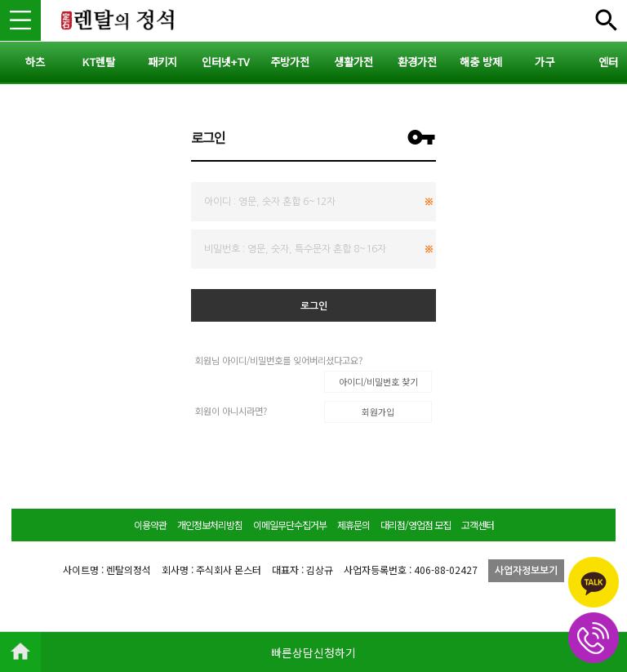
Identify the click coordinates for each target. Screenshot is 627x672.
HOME (20, 652)
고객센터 (478, 525)
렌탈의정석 (118, 20)
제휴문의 (354, 525)
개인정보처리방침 (210, 525)
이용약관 (150, 525)
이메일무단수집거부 (290, 525)
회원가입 (378, 412)
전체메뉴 (607, 20)
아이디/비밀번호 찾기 (378, 381)
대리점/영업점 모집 (416, 525)
